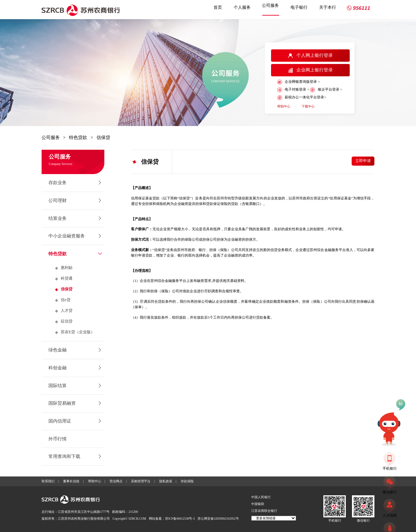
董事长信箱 (71, 481)
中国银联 (258, 504)
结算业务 (58, 218)
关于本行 (328, 7)
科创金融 (58, 368)
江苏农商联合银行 (264, 511)
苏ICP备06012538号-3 (180, 519)
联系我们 (48, 481)
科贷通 (67, 278)
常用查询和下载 (64, 456)
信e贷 (66, 300)
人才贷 (67, 310)
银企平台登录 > (326, 90)
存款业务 (58, 183)
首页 (218, 7)
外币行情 (58, 439)
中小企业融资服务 (67, 236)
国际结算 (58, 386)
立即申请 (363, 161)
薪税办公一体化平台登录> (302, 98)
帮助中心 (284, 106)
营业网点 (116, 481)
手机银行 (335, 520)
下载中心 (308, 106)
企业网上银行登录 (311, 70)
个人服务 (242, 7)
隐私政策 (166, 481)
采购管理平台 (141, 481)
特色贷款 (78, 138)
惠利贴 (67, 268)
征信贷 (67, 321)
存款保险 (187, 481)
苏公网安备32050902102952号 (218, 519)
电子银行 (299, 7)
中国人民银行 (261, 497)
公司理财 (58, 201)
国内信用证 (60, 421)
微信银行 (363, 520)
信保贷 (103, 138)
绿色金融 (58, 350)
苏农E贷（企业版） (78, 332)
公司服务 (270, 5)
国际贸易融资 (62, 403)
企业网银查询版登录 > (299, 82)
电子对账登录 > (293, 90)
